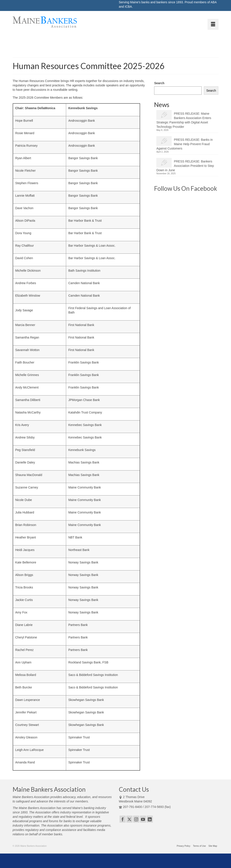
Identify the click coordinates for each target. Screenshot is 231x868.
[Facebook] (123, 819)
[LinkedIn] (150, 819)
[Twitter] (129, 819)
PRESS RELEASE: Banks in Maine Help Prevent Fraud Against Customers (184, 144)
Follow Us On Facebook (186, 188)
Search (159, 83)
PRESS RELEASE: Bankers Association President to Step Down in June (185, 166)
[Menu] (213, 24)
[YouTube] (143, 819)
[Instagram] (136, 819)
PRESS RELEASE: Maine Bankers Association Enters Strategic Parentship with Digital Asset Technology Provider (184, 120)
